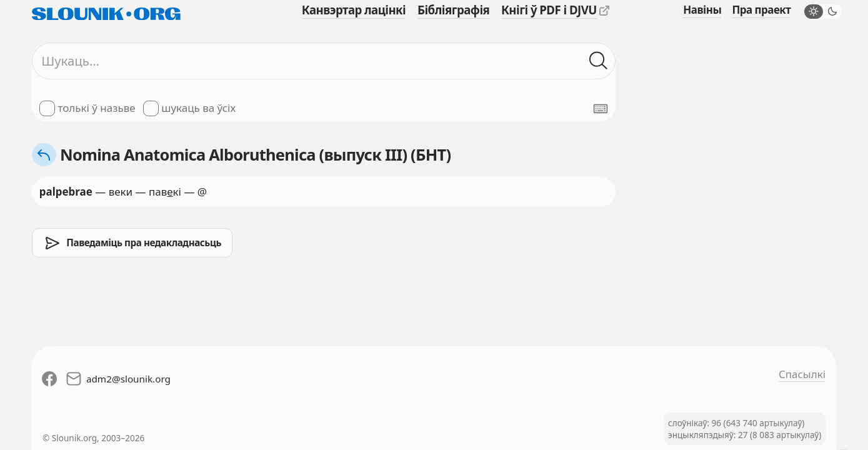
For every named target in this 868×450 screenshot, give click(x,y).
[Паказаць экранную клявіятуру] (601, 109)
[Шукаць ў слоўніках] (599, 61)
